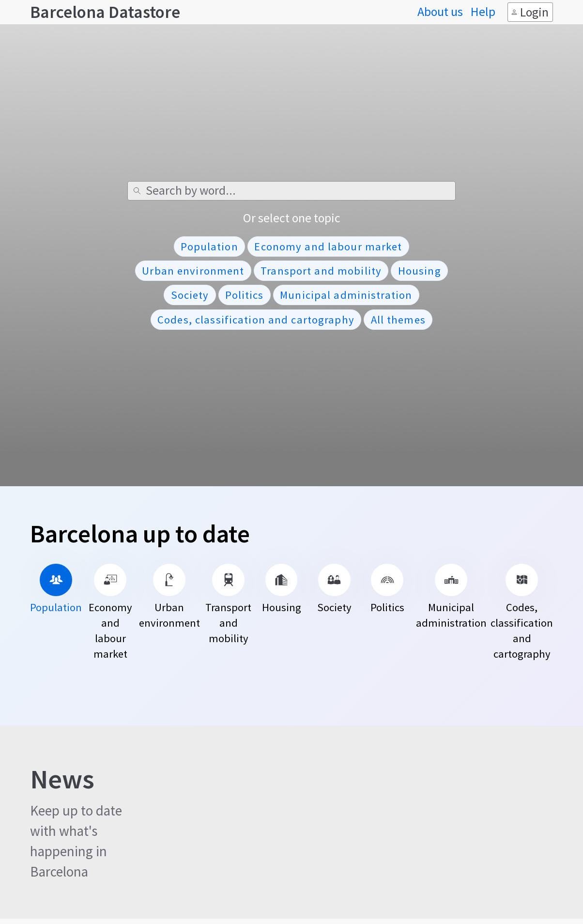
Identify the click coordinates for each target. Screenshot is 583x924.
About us (440, 12)
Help (483, 12)
